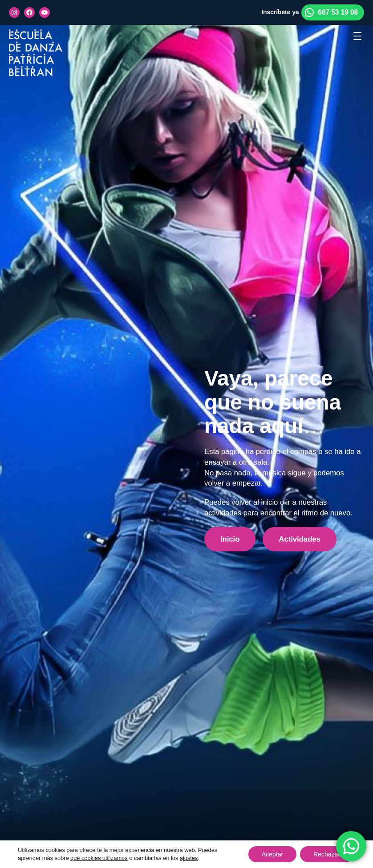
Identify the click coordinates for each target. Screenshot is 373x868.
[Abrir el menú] (357, 36)
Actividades (300, 539)
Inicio (230, 539)
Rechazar (327, 854)
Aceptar (272, 854)
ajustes (189, 858)
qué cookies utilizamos (99, 858)
